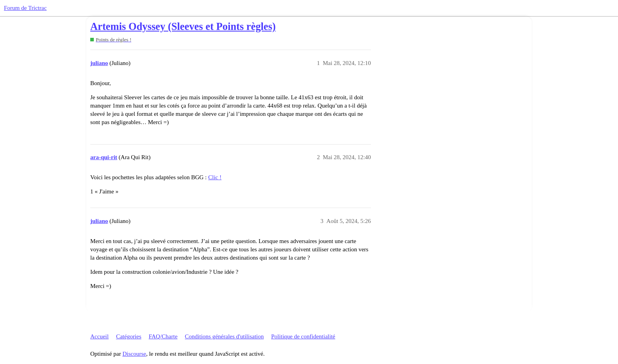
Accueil (100, 336)
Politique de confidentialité (303, 336)
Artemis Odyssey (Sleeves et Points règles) (183, 27)
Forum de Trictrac (25, 8)
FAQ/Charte (163, 336)
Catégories (128, 336)
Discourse (134, 354)
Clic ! (215, 177)
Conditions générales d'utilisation (224, 336)
